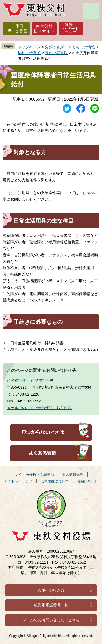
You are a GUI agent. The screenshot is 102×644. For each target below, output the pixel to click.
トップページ (29, 47)
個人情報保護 (73, 475)
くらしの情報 (84, 47)
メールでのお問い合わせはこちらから (39, 408)
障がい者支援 (56, 53)
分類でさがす (56, 47)
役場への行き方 (51, 590)
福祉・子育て (29, 53)
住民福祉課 (16, 381)
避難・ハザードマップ (71, 29)
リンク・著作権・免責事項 (33, 475)
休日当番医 (21, 29)
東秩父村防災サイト (44, 29)
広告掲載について (55, 481)
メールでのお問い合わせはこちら (51, 620)
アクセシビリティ (18, 481)
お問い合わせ (87, 481)
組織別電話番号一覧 (51, 605)
